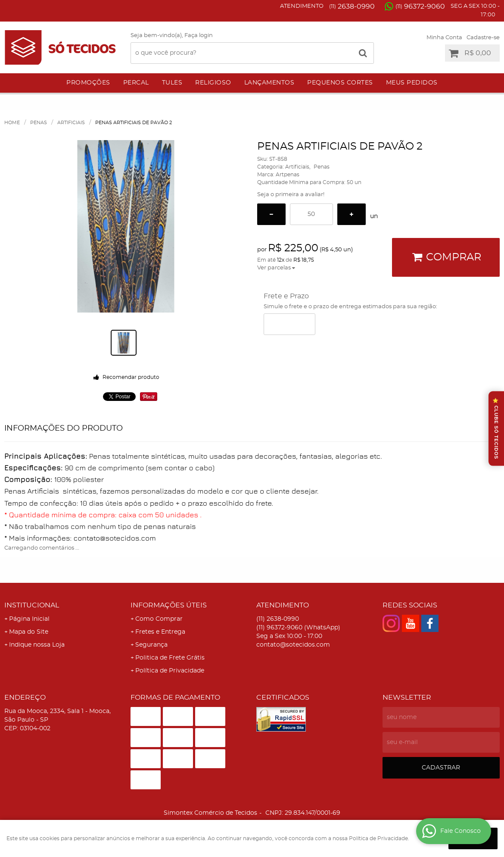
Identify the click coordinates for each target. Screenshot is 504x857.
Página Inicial (29, 619)
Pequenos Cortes (340, 83)
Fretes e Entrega (160, 632)
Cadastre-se (483, 38)
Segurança (151, 645)
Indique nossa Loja (37, 645)
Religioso (213, 83)
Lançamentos (269, 83)
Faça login (199, 36)
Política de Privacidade (170, 671)
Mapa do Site (29, 632)
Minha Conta (444, 38)
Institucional (32, 605)
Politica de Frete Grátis (170, 658)
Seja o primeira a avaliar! (291, 195)
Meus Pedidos (412, 83)
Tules (172, 83)
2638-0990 (352, 6)
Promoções (88, 83)
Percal (136, 83)
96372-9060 (420, 6)
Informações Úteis (169, 605)
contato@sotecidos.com (293, 645)
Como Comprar (159, 619)
